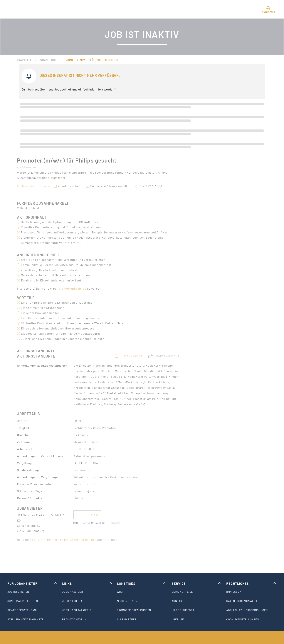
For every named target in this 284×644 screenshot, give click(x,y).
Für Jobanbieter (33, 583)
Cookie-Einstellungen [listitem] (243, 619)
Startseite (25, 60)
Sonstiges (142, 583)
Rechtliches (251, 583)
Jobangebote (48, 60)
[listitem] (33, 592)
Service (197, 583)
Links (87, 583)
